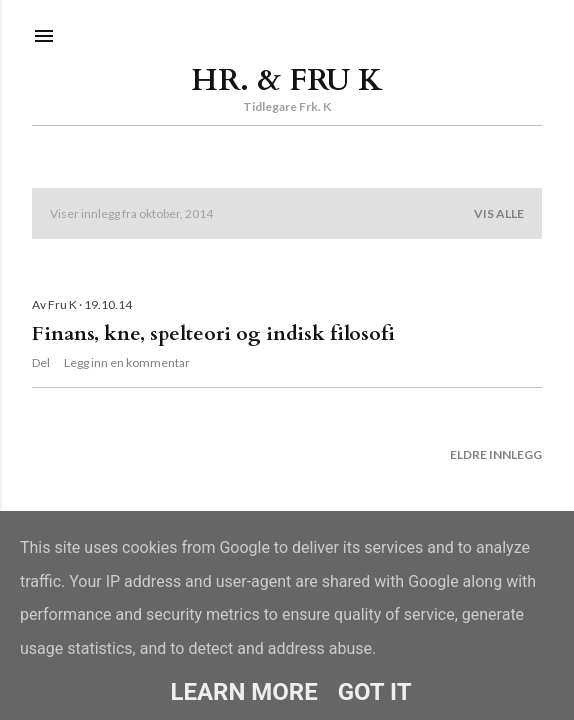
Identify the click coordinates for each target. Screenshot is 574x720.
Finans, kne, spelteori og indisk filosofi (213, 333)
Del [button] (41, 362)
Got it (375, 692)
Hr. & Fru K (287, 80)
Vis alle (499, 213)
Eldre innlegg (496, 454)
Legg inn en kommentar (127, 362)
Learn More (243, 692)
